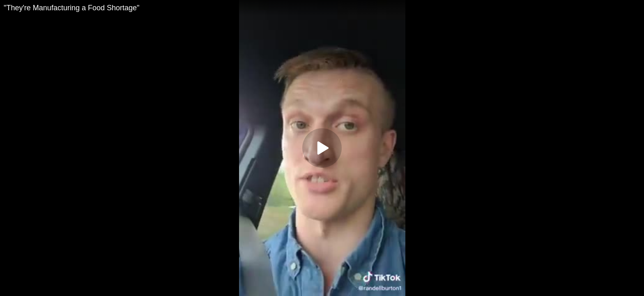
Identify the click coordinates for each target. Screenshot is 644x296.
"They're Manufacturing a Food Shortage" (71, 8)
